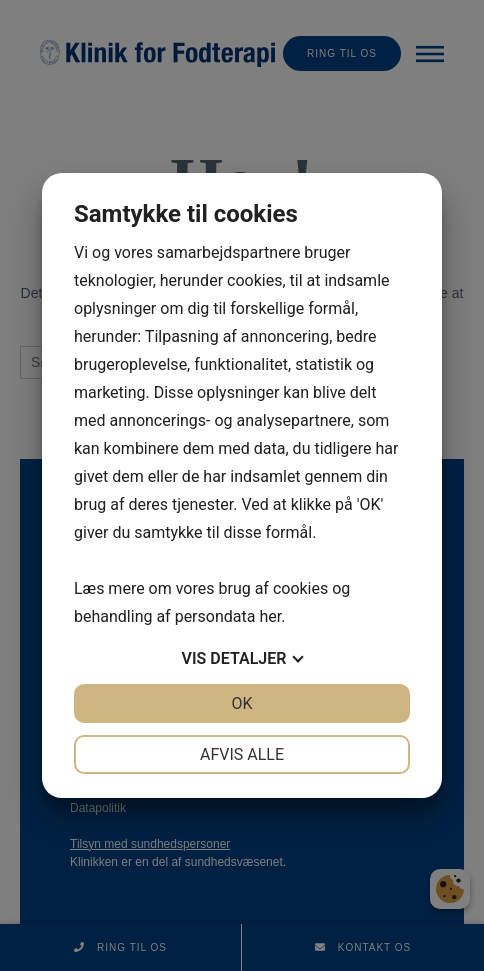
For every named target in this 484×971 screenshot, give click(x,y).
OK (241, 703)
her (270, 616)
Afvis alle (242, 754)
